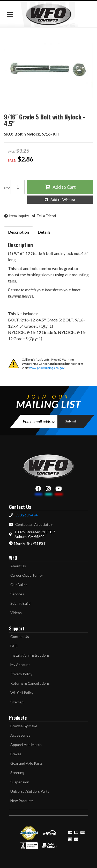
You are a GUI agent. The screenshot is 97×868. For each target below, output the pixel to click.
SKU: (9, 134)
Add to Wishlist (63, 200)
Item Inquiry (19, 216)
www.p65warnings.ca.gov (47, 368)
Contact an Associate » (34, 524)
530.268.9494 (26, 515)
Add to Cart (64, 187)
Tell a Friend (46, 216)
